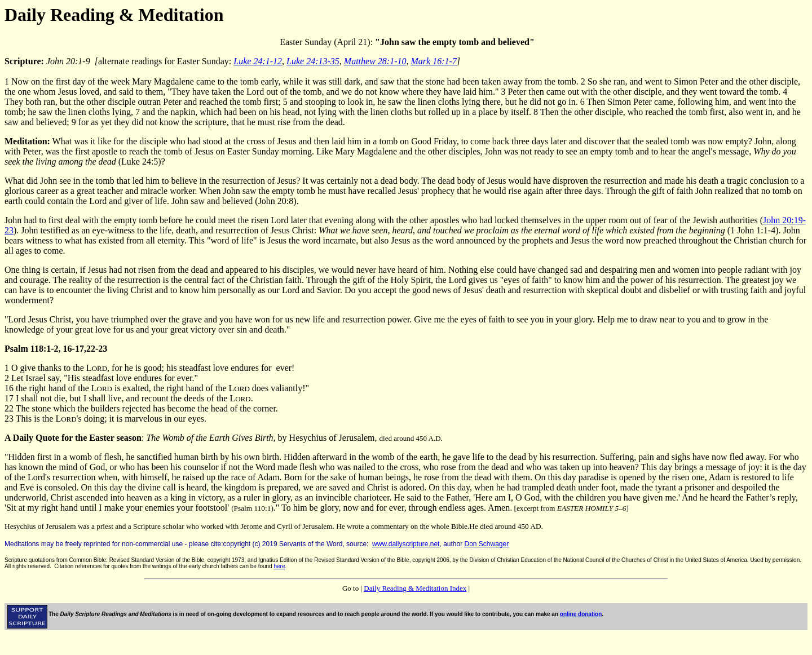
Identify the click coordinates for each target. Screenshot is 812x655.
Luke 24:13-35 (313, 61)
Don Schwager (487, 544)
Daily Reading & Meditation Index (415, 588)
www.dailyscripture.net (406, 544)
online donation (581, 614)
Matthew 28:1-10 (375, 61)
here (279, 566)
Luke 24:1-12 (258, 61)
